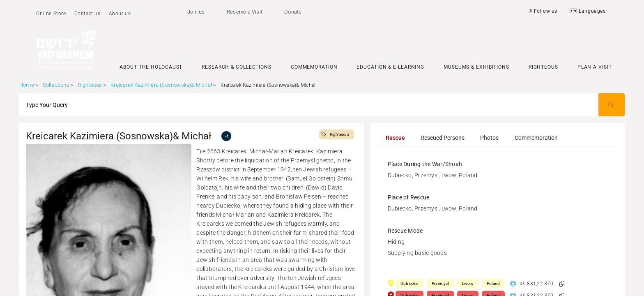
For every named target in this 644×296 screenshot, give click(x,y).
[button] (562, 284)
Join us (196, 12)
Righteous (90, 85)
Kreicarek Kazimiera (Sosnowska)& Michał (162, 85)
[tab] (396, 138)
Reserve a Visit (245, 12)
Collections (56, 85)
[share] (226, 136)
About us (120, 14)
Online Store (51, 14)
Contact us (87, 14)
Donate (293, 12)
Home (27, 85)
